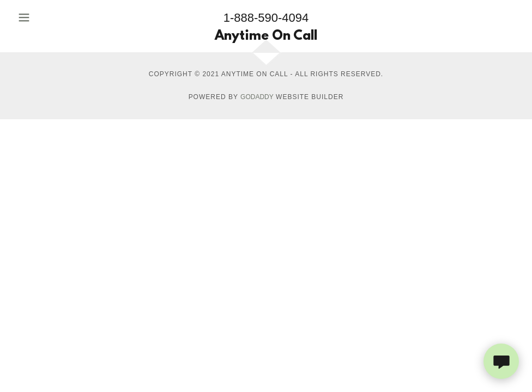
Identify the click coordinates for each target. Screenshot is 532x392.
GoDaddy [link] (257, 97)
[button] (44, 17)
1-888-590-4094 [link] (266, 18)
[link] (266, 37)
